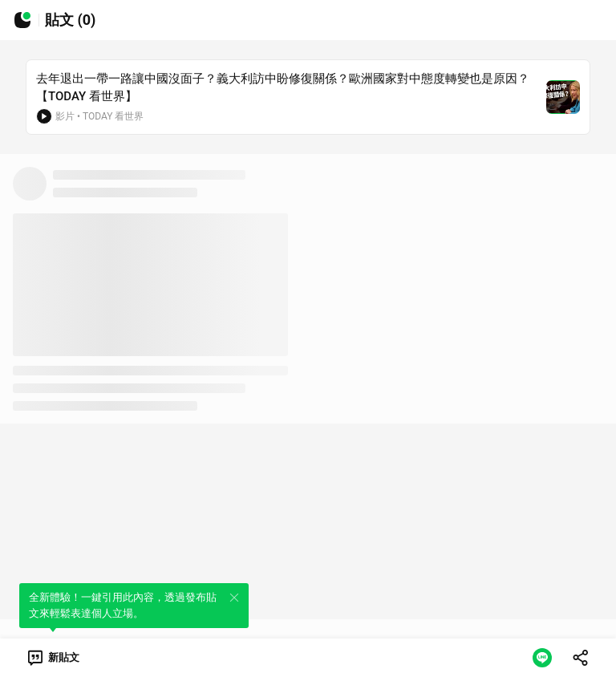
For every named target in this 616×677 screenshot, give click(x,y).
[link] (53, 658)
